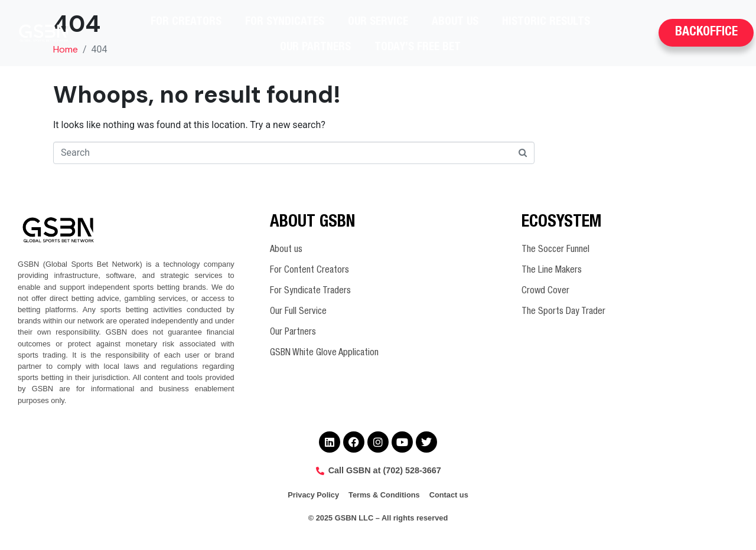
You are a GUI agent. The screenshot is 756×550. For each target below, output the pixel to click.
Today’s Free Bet (418, 48)
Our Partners (315, 48)
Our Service (378, 22)
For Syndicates (285, 22)
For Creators (186, 22)
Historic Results (546, 22)
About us (455, 22)
